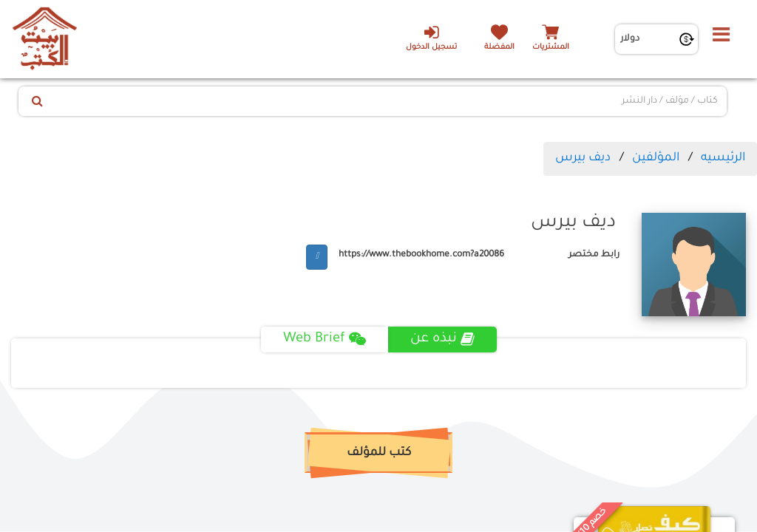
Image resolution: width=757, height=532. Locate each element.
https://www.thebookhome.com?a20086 (421, 255)
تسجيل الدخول (431, 38)
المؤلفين (656, 158)
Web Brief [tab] (325, 339)
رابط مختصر (594, 255)
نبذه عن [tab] (442, 339)
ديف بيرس (583, 158)
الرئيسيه (723, 158)
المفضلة (499, 48)
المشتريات (551, 48)
